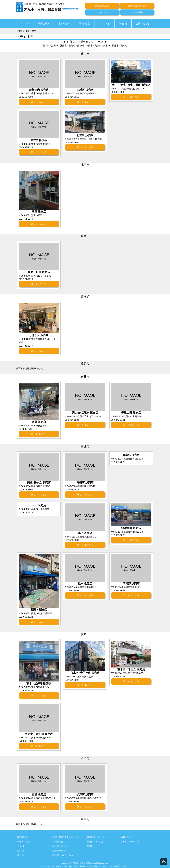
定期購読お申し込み (137, 6)
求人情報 (21, 855)
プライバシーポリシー (130, 842)
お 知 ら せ (102, 12)
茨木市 (107, 46)
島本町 (124, 46)
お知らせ (21, 851)
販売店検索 (44, 24)
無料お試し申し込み (60, 846)
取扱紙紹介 (64, 24)
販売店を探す (23, 837)
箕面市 (63, 46)
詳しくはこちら (39, 102)
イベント (21, 846)
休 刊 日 (123, 24)
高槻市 (98, 46)
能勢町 (81, 46)
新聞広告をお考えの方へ (97, 837)
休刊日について (93, 846)
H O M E (25, 24)
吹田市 (89, 46)
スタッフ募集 (137, 12)
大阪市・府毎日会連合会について (66, 837)
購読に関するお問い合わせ (63, 855)
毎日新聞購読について (61, 842)
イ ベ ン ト (104, 24)
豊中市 (46, 46)
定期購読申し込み (59, 851)
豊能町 (72, 46)
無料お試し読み (102, 6)
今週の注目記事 (24, 842)
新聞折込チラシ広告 (95, 842)
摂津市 (115, 46)
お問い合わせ (143, 24)
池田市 (55, 46)
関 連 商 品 (84, 24)
